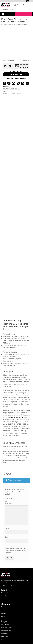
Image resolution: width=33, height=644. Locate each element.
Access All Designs (23, 14)
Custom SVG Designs (8, 1)
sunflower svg (20, 94)
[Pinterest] (4, 83)
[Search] (29, 9)
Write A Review (25, 61)
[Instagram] (9, 83)
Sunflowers (25, 24)
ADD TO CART (16, 74)
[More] (27, 83)
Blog (20, 1)
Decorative (6, 94)
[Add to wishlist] (16, 71)
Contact (23, 1)
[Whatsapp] (23, 83)
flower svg (12, 94)
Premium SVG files (11, 24)
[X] (18, 83)
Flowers (19, 24)
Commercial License (15, 1)
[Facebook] (14, 83)
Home (4, 24)
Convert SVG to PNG (16, 79)
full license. (13, 552)
